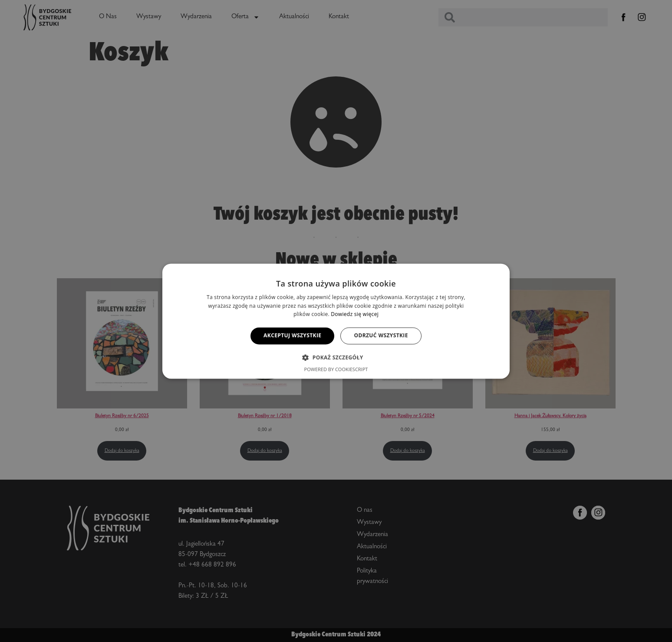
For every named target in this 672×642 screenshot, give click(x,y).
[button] (336, 357)
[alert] (336, 321)
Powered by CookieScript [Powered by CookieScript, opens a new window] (336, 369)
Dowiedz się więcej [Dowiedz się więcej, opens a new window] (355, 314)
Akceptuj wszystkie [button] (292, 336)
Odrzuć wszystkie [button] (381, 336)
